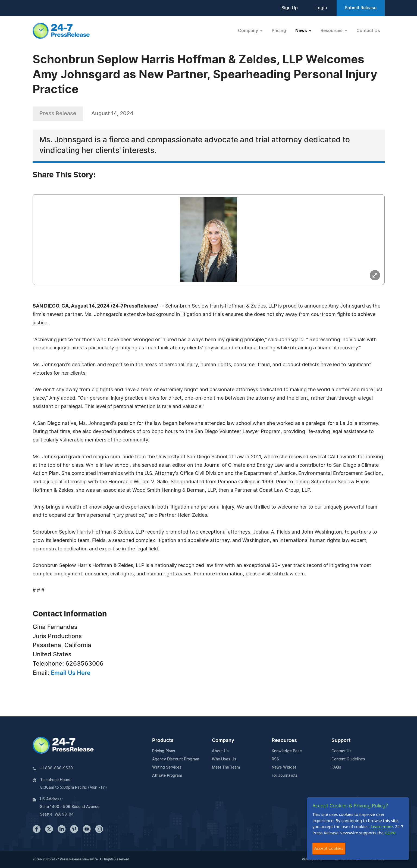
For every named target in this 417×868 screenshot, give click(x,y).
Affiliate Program (167, 776)
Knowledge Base (287, 751)
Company (223, 741)
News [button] (302, 31)
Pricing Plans (164, 751)
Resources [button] (332, 31)
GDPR (390, 833)
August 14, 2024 (112, 114)
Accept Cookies (329, 848)
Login (321, 8)
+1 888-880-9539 (56, 768)
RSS (275, 759)
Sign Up (290, 8)
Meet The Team (226, 767)
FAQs (336, 767)
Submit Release (361, 8)
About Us (220, 751)
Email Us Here (71, 673)
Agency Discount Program (176, 759)
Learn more (382, 826)
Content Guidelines (348, 759)
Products (163, 741)
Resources (284, 741)
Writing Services (167, 767)
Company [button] (249, 31)
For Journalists (285, 776)
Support (341, 741)
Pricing (279, 31)
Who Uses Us (224, 759)
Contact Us (368, 31)
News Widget (284, 767)
